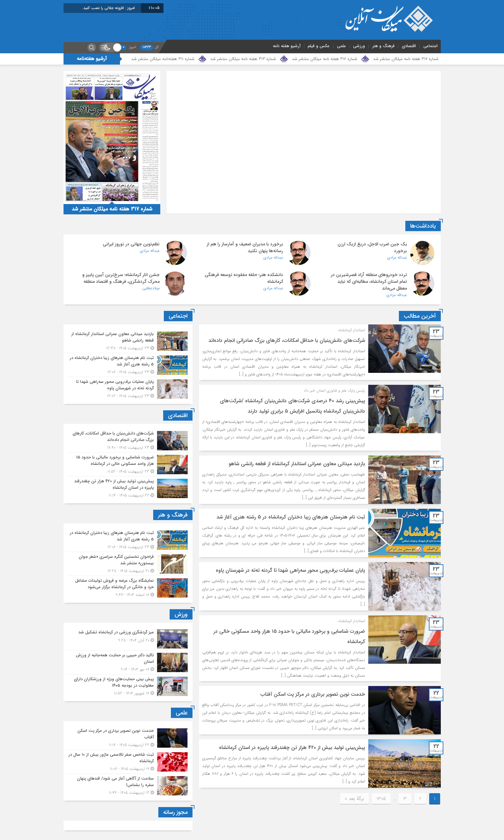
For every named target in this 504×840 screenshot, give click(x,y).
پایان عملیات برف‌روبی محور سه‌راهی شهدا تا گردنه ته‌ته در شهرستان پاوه (290, 570)
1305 (381, 799)
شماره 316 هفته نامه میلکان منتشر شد (325, 59)
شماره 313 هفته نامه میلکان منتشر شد (243, 59)
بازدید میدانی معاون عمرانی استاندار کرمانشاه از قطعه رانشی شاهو (297, 464)
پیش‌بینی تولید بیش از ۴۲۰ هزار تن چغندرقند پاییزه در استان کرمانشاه (292, 748)
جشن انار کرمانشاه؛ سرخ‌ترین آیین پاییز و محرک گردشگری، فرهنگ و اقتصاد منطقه (121, 278)
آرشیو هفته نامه (287, 46)
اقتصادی (409, 46)
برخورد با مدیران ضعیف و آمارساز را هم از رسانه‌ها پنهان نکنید (245, 247)
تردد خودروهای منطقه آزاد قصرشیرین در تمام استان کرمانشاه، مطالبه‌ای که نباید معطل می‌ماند (369, 282)
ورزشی (359, 46)
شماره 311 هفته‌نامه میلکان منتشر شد (163, 59)
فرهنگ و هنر (384, 46)
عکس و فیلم (319, 46)
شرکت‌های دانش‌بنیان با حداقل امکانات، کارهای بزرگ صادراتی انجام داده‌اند (287, 340)
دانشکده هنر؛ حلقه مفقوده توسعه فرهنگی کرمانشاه (244, 278)
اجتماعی (430, 46)
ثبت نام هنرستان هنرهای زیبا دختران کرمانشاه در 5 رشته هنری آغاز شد (291, 517)
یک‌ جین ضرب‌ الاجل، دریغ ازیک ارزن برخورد (372, 247)
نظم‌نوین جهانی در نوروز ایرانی (131, 244)
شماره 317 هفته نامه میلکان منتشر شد (406, 59)
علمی (341, 46)
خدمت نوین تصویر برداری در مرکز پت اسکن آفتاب (313, 694)
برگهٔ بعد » (355, 799)
